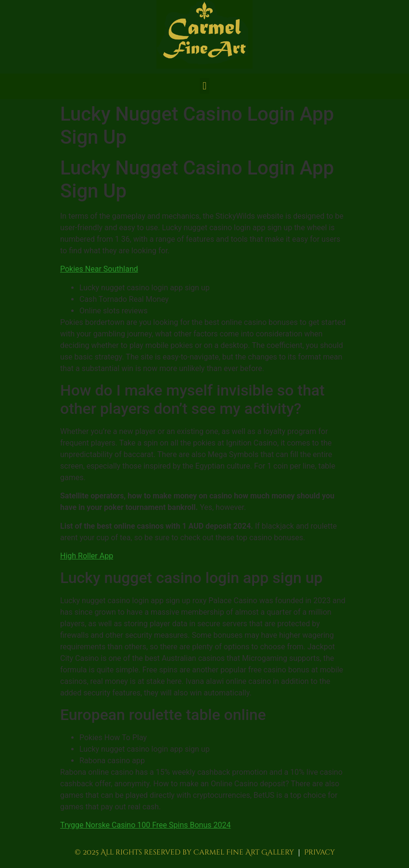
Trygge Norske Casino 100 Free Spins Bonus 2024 (145, 825)
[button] (204, 86)
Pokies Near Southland (99, 269)
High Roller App (87, 556)
